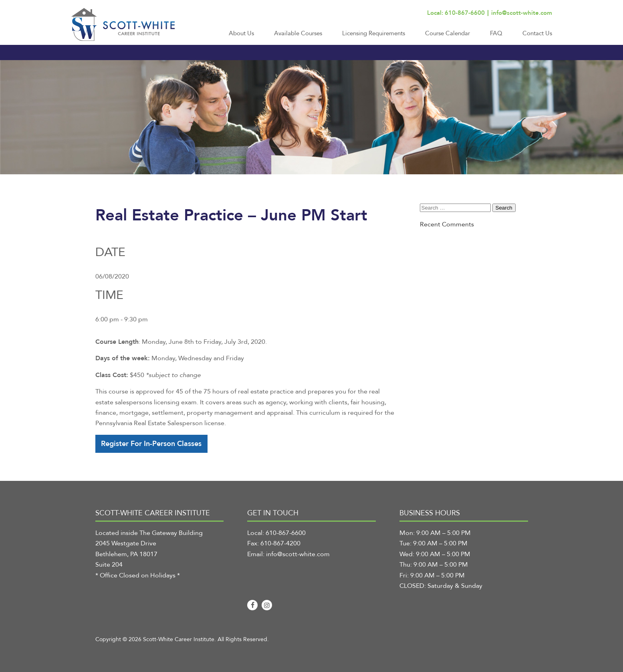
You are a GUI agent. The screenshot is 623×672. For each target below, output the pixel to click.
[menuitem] (241, 37)
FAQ (496, 33)
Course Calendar (448, 33)
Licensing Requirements (374, 33)
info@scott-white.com (522, 13)
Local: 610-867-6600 (456, 13)
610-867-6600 (286, 533)
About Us (241, 33)
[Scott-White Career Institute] (123, 24)
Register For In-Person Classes (151, 444)
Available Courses (298, 33)
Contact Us (537, 33)
